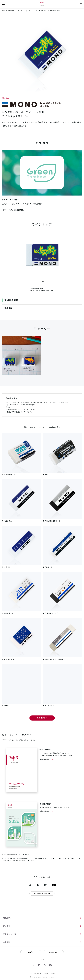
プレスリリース (10, 934)
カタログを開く (44, 759)
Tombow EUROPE (48, 973)
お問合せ (31, 952)
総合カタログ (53, 952)
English (42, 959)
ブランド (7, 926)
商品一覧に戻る (42, 718)
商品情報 (7, 918)
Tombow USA (34, 973)
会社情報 (7, 942)
